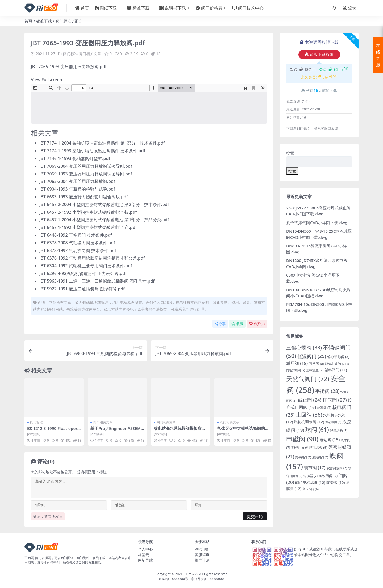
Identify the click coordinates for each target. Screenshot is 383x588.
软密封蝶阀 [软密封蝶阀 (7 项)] (337, 468)
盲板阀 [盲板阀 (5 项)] (297, 448)
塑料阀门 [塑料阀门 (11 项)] (336, 370)
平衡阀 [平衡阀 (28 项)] (327, 391)
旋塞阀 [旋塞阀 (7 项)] (324, 408)
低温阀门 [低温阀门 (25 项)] (312, 356)
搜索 (290, 153)
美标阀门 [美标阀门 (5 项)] (303, 457)
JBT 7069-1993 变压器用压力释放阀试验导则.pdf (86, 174)
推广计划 (202, 560)
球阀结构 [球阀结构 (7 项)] (339, 431)
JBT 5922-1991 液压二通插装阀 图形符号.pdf (82, 289)
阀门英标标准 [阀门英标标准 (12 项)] (310, 482)
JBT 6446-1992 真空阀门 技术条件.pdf (76, 235)
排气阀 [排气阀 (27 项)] (335, 400)
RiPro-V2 (190, 574)
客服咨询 (202, 555)
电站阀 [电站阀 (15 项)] (330, 440)
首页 (28, 21)
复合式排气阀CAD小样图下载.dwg (317, 223)
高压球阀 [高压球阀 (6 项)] (311, 489)
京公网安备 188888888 (208, 579)
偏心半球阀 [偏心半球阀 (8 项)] (338, 357)
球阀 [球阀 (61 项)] (317, 429)
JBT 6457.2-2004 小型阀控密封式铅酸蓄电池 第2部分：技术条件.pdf (104, 204)
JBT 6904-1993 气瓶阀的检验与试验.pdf (77, 189)
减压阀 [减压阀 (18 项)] (297, 363)
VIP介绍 (201, 549)
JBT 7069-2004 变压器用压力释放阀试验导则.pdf (86, 166)
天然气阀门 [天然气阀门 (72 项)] (308, 379)
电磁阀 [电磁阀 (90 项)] (302, 439)
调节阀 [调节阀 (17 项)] (315, 468)
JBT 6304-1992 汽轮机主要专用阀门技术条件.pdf (86, 266)
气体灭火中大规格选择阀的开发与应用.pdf (243, 431)
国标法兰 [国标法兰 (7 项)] (315, 370)
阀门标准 (63, 21)
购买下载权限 (319, 55)
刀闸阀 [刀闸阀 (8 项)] (316, 364)
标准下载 (44, 21)
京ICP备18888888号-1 (175, 579)
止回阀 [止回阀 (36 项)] (309, 415)
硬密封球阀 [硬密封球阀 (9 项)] (316, 447)
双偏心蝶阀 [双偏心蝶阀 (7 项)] (335, 364)
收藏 (237, 324)
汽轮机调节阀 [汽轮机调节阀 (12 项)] (309, 422)
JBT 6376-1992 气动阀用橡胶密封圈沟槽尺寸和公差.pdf (92, 258)
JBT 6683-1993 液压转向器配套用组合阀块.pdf (84, 197)
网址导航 (145, 560)
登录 (349, 8)
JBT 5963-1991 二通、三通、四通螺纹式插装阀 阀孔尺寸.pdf (97, 281)
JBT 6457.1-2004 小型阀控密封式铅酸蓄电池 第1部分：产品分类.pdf (104, 220)
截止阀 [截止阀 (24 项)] (310, 400)
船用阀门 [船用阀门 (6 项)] (320, 457)
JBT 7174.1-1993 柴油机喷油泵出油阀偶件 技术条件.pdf (92, 151)
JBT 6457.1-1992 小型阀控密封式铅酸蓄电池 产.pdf (88, 227)
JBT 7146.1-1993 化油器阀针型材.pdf (75, 158)
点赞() (257, 324)
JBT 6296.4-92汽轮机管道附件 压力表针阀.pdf (83, 273)
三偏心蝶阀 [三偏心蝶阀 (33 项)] (304, 348)
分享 (220, 324)
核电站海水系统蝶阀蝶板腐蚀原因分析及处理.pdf (180, 431)
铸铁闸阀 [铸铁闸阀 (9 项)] (328, 476)
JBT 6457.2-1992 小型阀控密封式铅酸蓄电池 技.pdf (88, 212)
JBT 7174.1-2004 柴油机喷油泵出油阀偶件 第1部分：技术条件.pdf (102, 143)
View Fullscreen (47, 80)
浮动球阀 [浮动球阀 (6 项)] (333, 422)
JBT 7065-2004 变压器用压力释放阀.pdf (77, 181)
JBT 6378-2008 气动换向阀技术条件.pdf (77, 243)
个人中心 (145, 549)
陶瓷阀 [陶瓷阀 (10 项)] (336, 482)
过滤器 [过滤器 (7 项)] (311, 476)
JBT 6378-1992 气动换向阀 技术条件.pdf (78, 250)
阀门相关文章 (90, 54)
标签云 (144, 555)
